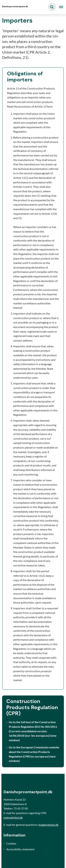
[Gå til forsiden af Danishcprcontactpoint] (14, 7)
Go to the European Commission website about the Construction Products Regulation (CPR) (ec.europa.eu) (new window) (34, 754)
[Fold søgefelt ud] (52, 7)
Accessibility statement (20, 849)
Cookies (11, 843)
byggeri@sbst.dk (48, 825)
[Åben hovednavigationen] (62, 7)
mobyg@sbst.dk (13, 817)
